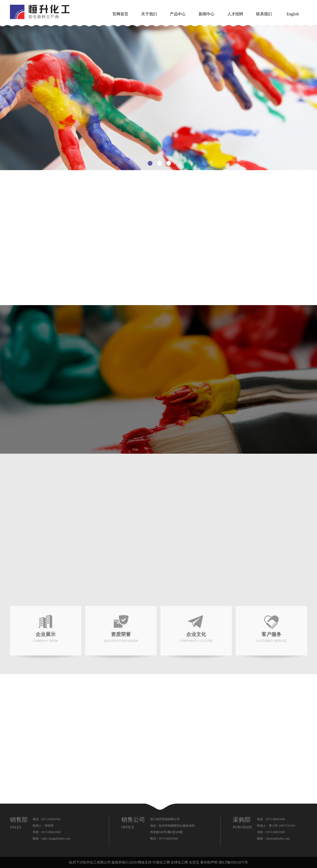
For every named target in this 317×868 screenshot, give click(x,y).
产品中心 (178, 14)
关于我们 (149, 14)
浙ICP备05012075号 (233, 862)
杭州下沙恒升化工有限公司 (90, 862)
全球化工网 (179, 862)
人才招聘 (235, 14)
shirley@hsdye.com (278, 839)
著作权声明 (209, 862)
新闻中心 (207, 14)
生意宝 (194, 862)
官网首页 (120, 14)
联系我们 (264, 14)
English (293, 14)
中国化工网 (161, 862)
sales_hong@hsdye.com (56, 839)
